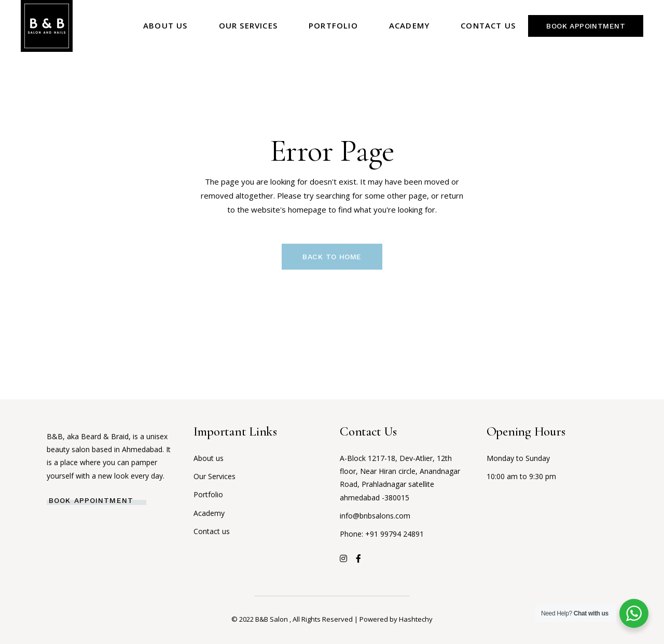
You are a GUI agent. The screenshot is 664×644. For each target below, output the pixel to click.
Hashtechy (416, 619)
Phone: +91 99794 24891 (382, 534)
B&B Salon (272, 619)
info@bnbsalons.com (375, 516)
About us (209, 458)
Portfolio (208, 494)
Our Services (215, 476)
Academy (209, 513)
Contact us (212, 531)
